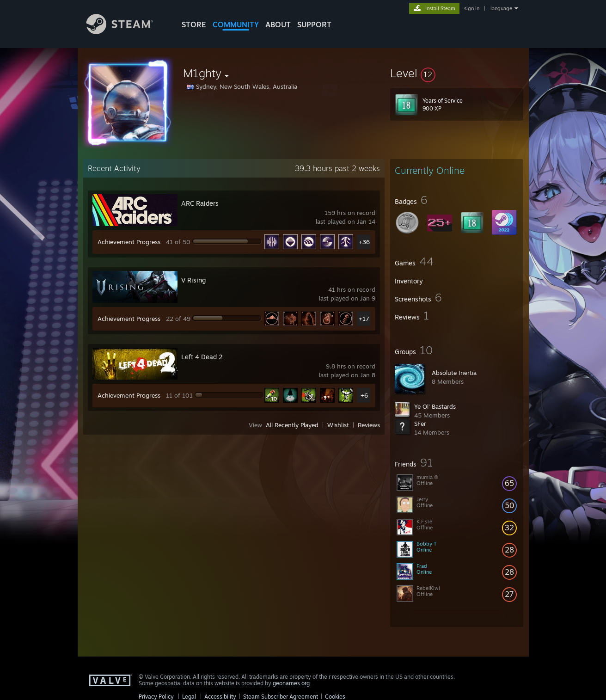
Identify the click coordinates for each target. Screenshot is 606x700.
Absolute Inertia (454, 373)
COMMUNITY (236, 25)
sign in (472, 8)
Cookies (335, 697)
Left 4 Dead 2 (202, 357)
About (278, 25)
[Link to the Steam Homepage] (127, 32)
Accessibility (220, 697)
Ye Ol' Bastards (435, 406)
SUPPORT (314, 25)
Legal (189, 697)
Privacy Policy (156, 697)
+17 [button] (364, 319)
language (501, 8)
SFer (420, 424)
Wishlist (338, 425)
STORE (194, 25)
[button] (457, 73)
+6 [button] (364, 395)
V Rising (193, 280)
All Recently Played (292, 425)
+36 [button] (364, 242)
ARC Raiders (200, 203)
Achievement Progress (129, 242)
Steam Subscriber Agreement (281, 697)
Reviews (369, 425)
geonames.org (291, 683)
